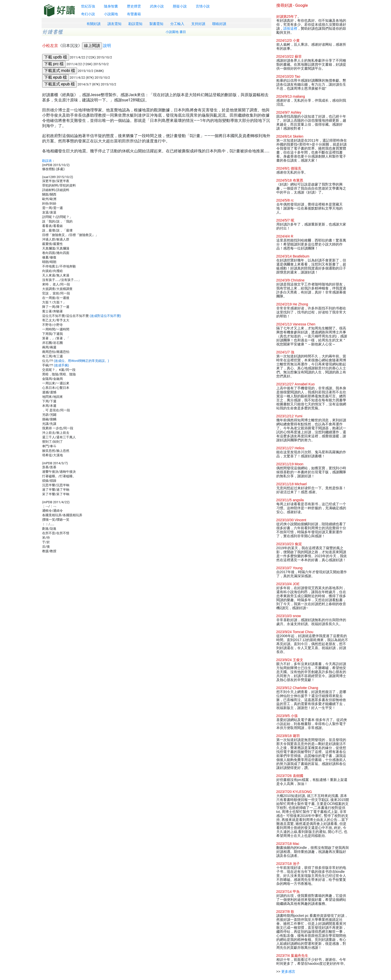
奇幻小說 (88, 14)
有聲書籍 (134, 14)
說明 (107, 46)
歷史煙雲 (134, 6)
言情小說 (203, 6)
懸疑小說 (180, 6)
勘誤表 (47, 161)
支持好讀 (198, 24)
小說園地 (111, 14)
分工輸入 (177, 24)
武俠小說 (157, 6)
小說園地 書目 (176, 32)
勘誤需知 (135, 24)
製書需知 (156, 24)
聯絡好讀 (219, 24)
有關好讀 (94, 24)
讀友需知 (114, 24)
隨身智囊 (111, 6)
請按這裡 (290, 28)
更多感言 (288, 972)
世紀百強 (88, 6)
